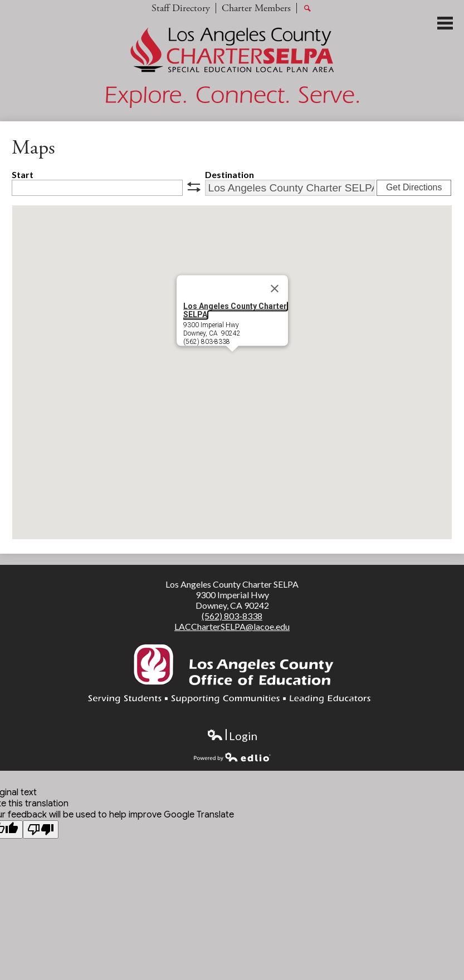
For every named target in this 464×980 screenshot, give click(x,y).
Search (307, 9)
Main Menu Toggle (445, 23)
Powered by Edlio (232, 757)
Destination (229, 174)
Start (23, 174)
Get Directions (414, 187)
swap (194, 187)
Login (232, 736)
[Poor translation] (41, 829)
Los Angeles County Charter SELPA (235, 310)
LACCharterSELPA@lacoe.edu (232, 626)
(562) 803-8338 (232, 616)
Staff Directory (181, 8)
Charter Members (256, 8)
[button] (232, 362)
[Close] (275, 289)
